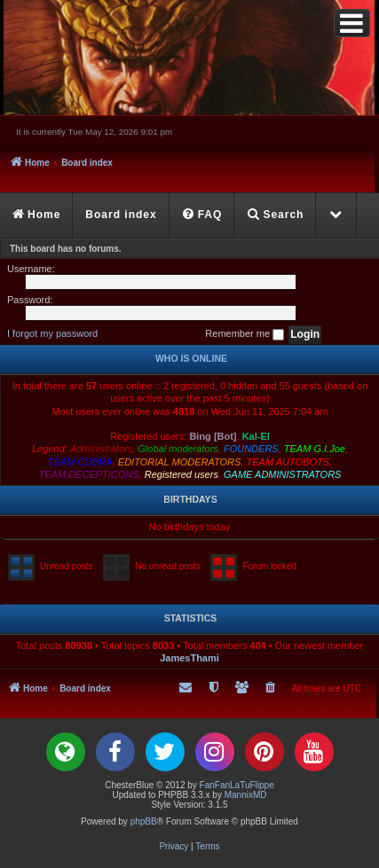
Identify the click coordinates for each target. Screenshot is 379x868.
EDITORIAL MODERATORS (180, 462)
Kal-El (256, 436)
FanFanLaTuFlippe (237, 785)
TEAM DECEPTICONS (89, 474)
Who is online (191, 358)
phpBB (144, 821)
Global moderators (178, 449)
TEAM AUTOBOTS (288, 462)
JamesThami (189, 658)
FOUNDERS (251, 449)
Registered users (182, 474)
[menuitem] (203, 215)
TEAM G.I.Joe (315, 449)
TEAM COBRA (80, 462)
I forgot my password (52, 333)
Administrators (101, 449)
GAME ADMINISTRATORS (282, 474)
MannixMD (246, 795)
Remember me (245, 334)
